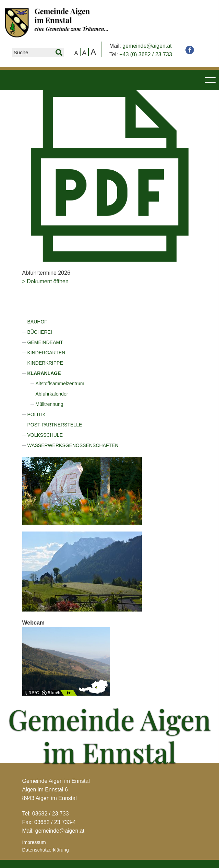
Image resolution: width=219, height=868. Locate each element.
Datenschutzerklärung (46, 850)
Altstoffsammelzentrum (60, 384)
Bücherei (40, 332)
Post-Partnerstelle (55, 425)
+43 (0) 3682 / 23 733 (145, 54)
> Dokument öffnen (45, 281)
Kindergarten (46, 353)
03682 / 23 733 (51, 814)
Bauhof (37, 322)
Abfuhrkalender (52, 394)
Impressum (34, 842)
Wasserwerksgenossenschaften (73, 445)
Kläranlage (44, 373)
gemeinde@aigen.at (147, 46)
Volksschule (45, 435)
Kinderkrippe (45, 363)
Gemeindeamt (45, 342)
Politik (37, 414)
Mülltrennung (50, 404)
